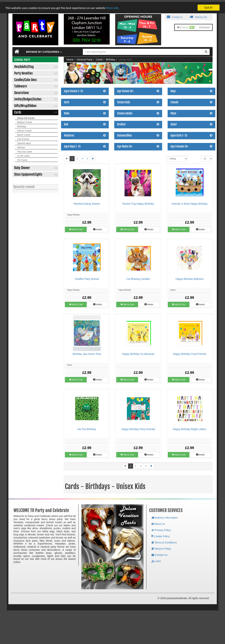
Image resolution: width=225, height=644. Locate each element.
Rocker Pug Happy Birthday (138, 202)
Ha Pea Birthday (87, 427)
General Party (85, 58)
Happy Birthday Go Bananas (138, 352)
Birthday (22, 125)
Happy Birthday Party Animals (138, 427)
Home (70, 58)
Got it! (209, 6)
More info (112, 6)
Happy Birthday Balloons (189, 277)
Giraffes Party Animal (87, 277)
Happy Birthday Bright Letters (190, 427)
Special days (24, 141)
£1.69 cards (23, 154)
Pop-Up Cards (25, 150)
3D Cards (22, 158)
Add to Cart (76, 228)
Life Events (23, 137)
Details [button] (98, 228)
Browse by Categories (44, 50)
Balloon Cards (25, 120)
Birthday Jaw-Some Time (87, 352)
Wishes (21, 146)
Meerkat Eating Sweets (87, 202)
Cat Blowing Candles (138, 277)
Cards (99, 58)
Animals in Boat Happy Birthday (190, 202)
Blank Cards (24, 133)
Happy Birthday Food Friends (190, 352)
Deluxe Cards (24, 129)
